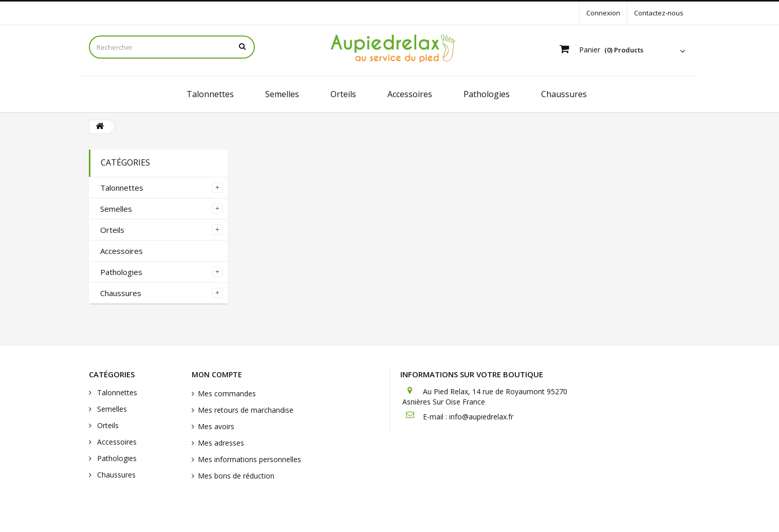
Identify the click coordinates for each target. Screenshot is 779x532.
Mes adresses (221, 443)
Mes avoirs (216, 426)
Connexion (603, 13)
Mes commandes (227, 393)
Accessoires (410, 94)
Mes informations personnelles (249, 459)
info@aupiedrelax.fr (481, 417)
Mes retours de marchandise (246, 410)
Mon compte (217, 374)
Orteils (343, 94)
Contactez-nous (659, 13)
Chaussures (564, 94)
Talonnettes (210, 94)
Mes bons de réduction (236, 476)
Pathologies (487, 94)
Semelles (282, 94)
